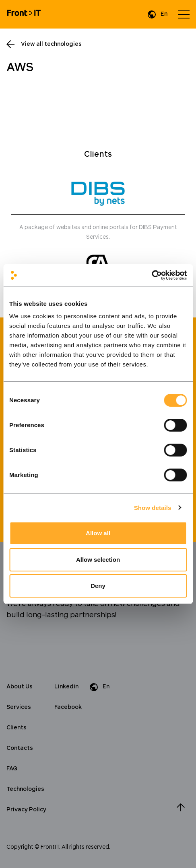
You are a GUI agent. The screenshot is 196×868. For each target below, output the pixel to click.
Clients (17, 728)
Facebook (68, 707)
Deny (98, 586)
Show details (153, 508)
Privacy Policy (26, 810)
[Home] (24, 14)
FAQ (12, 769)
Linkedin (66, 687)
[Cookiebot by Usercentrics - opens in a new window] (152, 275)
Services (19, 707)
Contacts (20, 748)
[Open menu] (184, 14)
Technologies (25, 789)
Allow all (98, 533)
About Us (20, 687)
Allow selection (98, 560)
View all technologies (51, 44)
